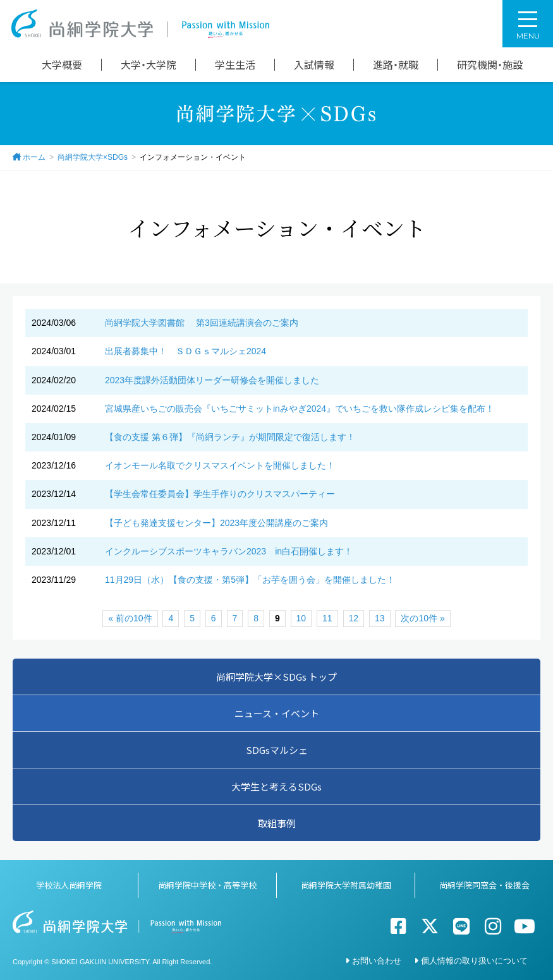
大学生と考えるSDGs (276, 786)
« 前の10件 (130, 618)
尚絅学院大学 (140, 24)
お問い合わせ (377, 961)
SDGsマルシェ (277, 750)
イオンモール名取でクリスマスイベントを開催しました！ (220, 465)
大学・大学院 (149, 65)
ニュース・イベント (277, 713)
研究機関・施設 (490, 65)
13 (380, 618)
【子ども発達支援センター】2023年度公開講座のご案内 (216, 523)
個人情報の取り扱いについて (474, 961)
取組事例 (277, 823)
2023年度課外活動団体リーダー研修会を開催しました (212, 380)
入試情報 (314, 65)
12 (354, 618)
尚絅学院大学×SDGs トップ (276, 677)
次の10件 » (422, 618)
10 (301, 618)
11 (327, 618)
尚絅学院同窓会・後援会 (484, 885)
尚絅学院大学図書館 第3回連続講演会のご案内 (202, 323)
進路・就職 (396, 65)
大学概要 (62, 65)
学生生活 (235, 65)
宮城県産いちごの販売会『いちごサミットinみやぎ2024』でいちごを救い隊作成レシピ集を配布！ (300, 409)
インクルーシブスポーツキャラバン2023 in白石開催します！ (229, 551)
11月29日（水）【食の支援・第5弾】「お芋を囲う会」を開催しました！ (250, 580)
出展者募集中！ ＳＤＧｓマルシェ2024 (185, 351)
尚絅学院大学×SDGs (93, 157)
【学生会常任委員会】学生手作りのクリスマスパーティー (220, 494)
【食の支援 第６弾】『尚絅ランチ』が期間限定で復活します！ (230, 437)
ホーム (34, 157)
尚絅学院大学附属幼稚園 (346, 885)
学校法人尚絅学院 (69, 885)
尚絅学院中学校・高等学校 (207, 885)
